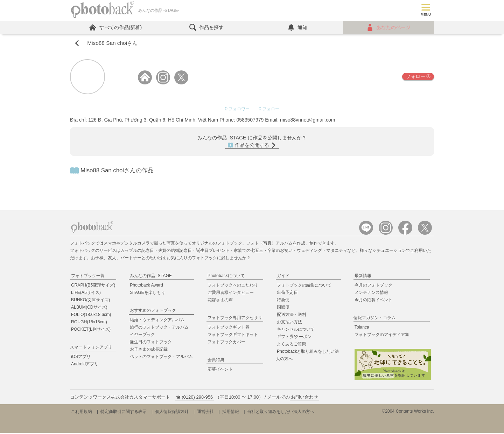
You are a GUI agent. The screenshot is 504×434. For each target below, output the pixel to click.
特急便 (283, 301)
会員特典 (216, 361)
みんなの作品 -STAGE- (152, 277)
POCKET (91, 330)
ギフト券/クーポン (294, 338)
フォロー (418, 77)
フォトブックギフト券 (229, 328)
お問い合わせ (304, 398)
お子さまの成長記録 (149, 350)
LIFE (86, 294)
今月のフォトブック (373, 286)
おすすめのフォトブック (153, 311)
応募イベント (220, 370)
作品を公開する (252, 146)
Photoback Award (146, 286)
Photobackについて (226, 277)
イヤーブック (142, 336)
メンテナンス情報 (371, 294)
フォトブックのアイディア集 (382, 336)
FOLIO (91, 316)
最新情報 (363, 277)
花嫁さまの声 (220, 301)
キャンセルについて (296, 330)
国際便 (283, 308)
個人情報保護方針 (172, 413)
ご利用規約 (82, 413)
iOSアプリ (81, 358)
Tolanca (362, 328)
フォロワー (238, 110)
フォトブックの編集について (304, 286)
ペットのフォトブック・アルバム (161, 358)
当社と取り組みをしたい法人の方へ (281, 413)
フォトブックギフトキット (233, 336)
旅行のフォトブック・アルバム (159, 328)
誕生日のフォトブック (151, 343)
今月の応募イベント (373, 301)
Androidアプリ (85, 365)
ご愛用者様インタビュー (231, 294)
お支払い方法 (289, 323)
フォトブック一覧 (88, 277)
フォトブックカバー (226, 343)
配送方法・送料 (292, 316)
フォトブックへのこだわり (233, 286)
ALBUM (89, 308)
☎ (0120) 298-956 (195, 398)
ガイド (283, 277)
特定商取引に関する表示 (124, 413)
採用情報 (231, 413)
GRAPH (93, 286)
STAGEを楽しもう (147, 294)
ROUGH (89, 323)
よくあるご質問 (292, 345)
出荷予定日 (287, 294)
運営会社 (205, 413)
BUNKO (90, 301)
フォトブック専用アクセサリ (235, 319)
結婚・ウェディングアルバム (157, 321)
